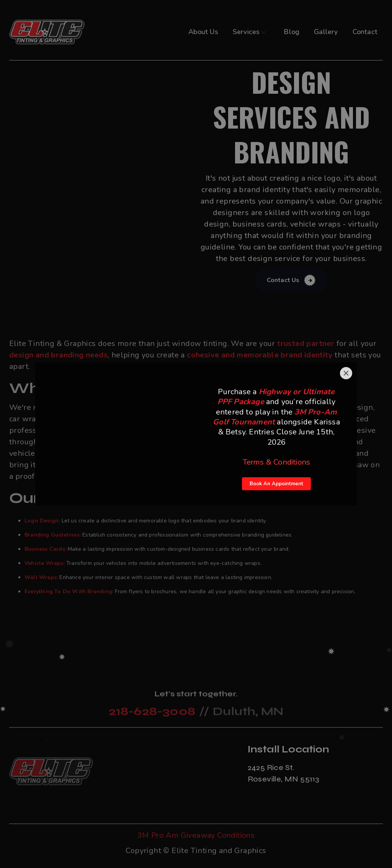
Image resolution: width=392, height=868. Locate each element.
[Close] (346, 373)
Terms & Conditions (277, 462)
